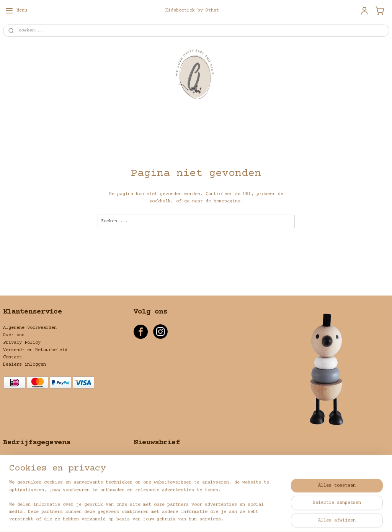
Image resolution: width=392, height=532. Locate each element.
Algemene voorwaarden (30, 328)
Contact (12, 357)
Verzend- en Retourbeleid (35, 350)
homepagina (227, 201)
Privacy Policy (22, 343)
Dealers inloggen (24, 365)
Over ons (14, 335)
